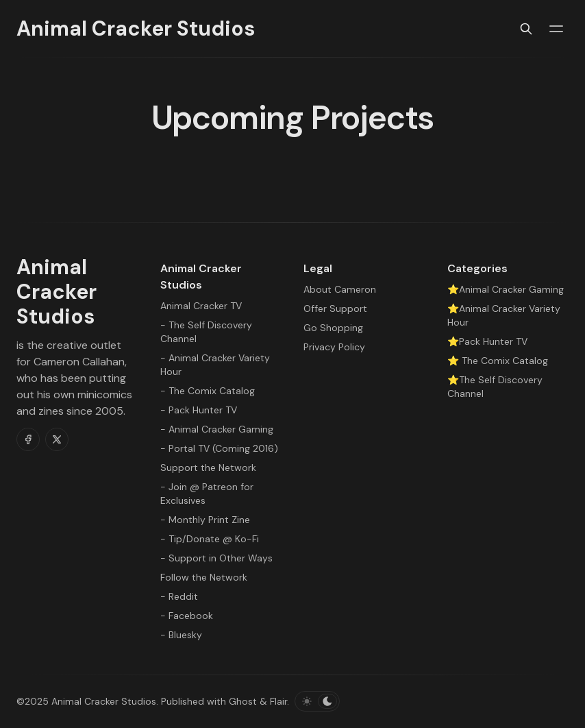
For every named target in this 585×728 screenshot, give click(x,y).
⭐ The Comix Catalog (498, 361)
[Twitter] (57, 439)
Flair (278, 701)
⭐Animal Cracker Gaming (506, 289)
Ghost (243, 701)
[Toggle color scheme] (317, 701)
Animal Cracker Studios (104, 701)
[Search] (526, 29)
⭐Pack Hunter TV (487, 341)
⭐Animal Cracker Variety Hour (504, 315)
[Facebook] (28, 439)
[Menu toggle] (556, 29)
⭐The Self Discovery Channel (495, 387)
